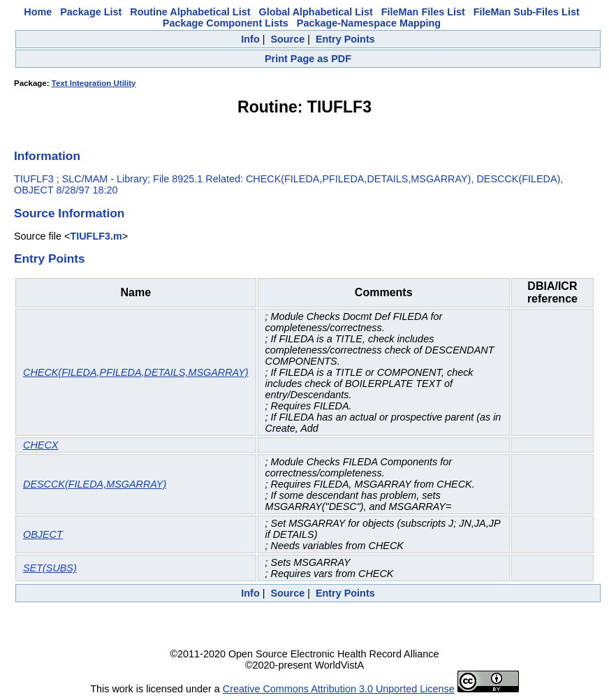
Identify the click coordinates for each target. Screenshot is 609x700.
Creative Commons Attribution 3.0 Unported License (339, 689)
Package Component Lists (226, 23)
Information (47, 156)
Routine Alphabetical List (190, 12)
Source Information (69, 213)
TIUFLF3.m (96, 236)
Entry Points (345, 39)
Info (250, 39)
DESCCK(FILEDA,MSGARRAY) (95, 484)
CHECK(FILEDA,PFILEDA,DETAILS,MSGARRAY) (136, 372)
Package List (91, 12)
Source (287, 39)
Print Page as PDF (308, 59)
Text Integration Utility (94, 83)
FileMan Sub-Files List (527, 12)
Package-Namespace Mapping (369, 23)
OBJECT (43, 534)
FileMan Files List (423, 12)
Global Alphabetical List (315, 12)
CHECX (41, 445)
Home (38, 12)
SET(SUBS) (50, 568)
